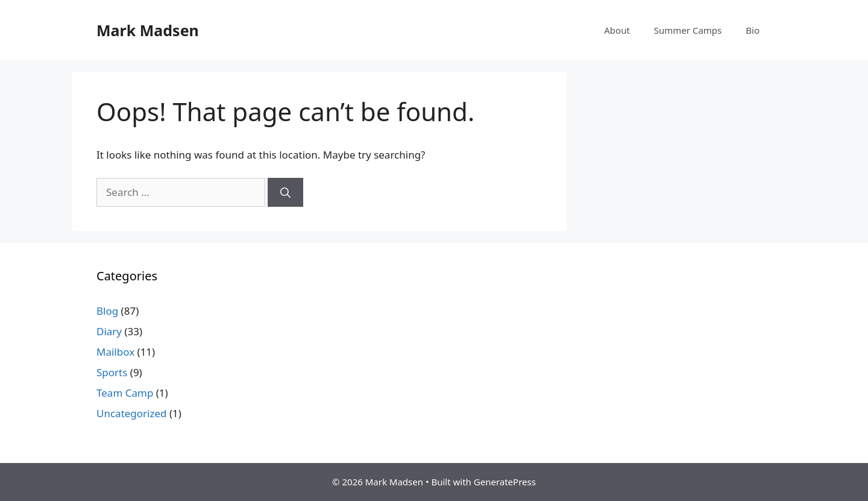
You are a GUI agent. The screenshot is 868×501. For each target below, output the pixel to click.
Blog (107, 311)
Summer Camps (688, 30)
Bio (753, 30)
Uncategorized (132, 413)
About (617, 30)
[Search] (285, 192)
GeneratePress (505, 482)
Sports (112, 372)
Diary (109, 331)
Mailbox (115, 352)
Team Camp (125, 393)
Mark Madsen (148, 30)
